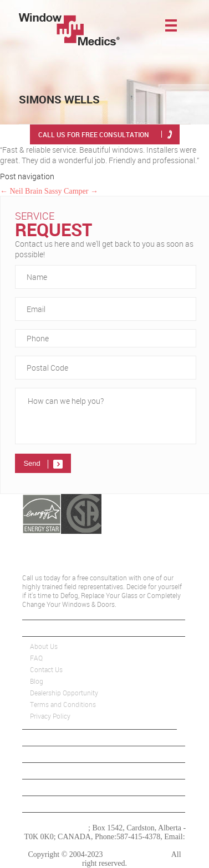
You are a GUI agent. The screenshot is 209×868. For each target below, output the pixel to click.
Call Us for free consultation (94, 134)
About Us (44, 646)
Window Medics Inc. (56, 828)
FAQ (36, 658)
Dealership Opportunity (64, 693)
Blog (37, 681)
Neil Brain (21, 191)
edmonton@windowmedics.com (105, 846)
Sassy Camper (71, 191)
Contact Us (46, 670)
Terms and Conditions (63, 705)
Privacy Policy (50, 716)
